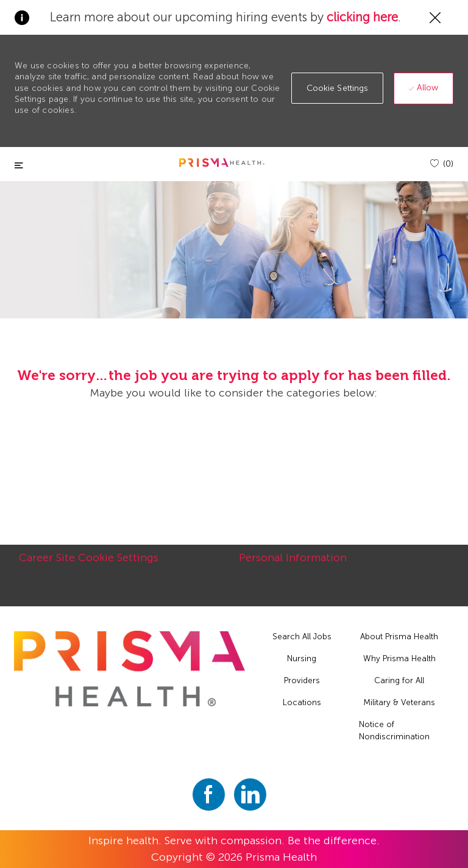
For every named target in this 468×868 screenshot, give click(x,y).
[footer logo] (129, 669)
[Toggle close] (19, 166)
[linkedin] (250, 794)
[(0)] (442, 164)
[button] (338, 88)
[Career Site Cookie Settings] (89, 564)
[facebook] (209, 794)
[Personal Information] (293, 564)
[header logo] (222, 163)
